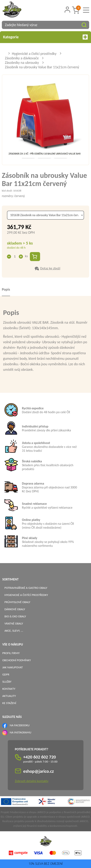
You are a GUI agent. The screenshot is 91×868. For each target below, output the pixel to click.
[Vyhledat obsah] (84, 25)
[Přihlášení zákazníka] (67, 10)
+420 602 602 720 (40, 757)
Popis (6, 289)
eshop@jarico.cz (39, 771)
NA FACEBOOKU (20, 725)
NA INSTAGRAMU (21, 732)
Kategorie (45, 37)
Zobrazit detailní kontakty (32, 781)
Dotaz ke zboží (50, 268)
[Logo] (17, 10)
